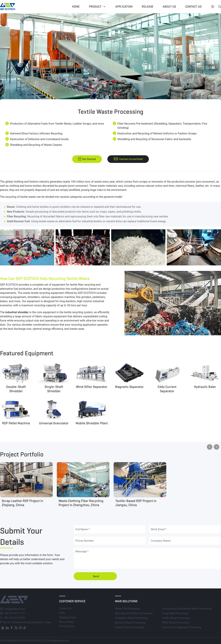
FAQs (62, 613)
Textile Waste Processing (176, 618)
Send (96, 576)
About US (169, 7)
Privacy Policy (67, 626)
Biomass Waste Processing (130, 623)
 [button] (217, 447)
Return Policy (66, 622)
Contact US (193, 7)
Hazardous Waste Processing (131, 618)
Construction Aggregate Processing (182, 627)
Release (148, 7)
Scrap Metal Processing (175, 613)
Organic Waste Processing (129, 627)
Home (76, 7)
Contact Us (65, 609)
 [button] (210, 447)
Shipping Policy (68, 618)
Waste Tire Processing (127, 609)
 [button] (220, 7)
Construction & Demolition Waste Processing (187, 609)
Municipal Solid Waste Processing (134, 613)
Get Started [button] (89, 159)
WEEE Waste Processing (175, 623)
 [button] (213, 7)
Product (95, 7)
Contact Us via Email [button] (131, 159)
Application (124, 7)
